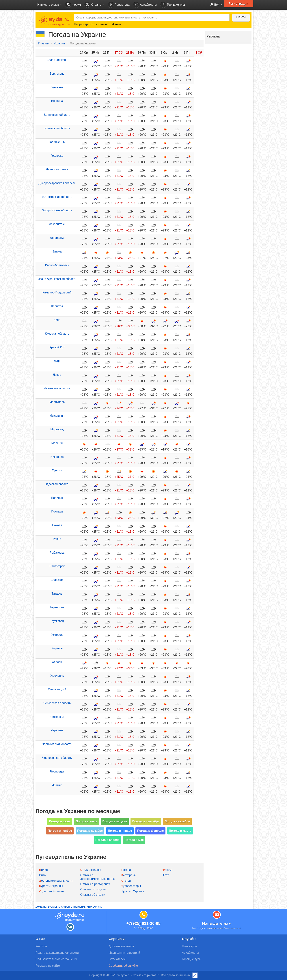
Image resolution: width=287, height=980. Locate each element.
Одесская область (57, 484)
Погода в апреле (107, 840)
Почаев (57, 525)
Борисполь (57, 74)
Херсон (57, 662)
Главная (44, 43)
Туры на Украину (133, 891)
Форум (73, 5)
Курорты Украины (51, 886)
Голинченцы (57, 142)
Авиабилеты (145, 5)
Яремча (57, 785)
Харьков (57, 648)
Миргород (57, 429)
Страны (94, 5)
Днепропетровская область (57, 183)
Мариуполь (57, 402)
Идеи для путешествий (124, 953)
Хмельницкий (57, 689)
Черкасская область (57, 703)
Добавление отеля (121, 946)
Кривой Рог (57, 347)
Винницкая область (57, 115)
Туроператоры (131, 886)
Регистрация (239, 4)
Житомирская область (57, 197)
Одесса (57, 470)
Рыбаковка (57, 553)
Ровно (57, 539)
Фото (166, 875)
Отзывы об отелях (93, 895)
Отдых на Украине (52, 891)
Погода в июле (86, 821)
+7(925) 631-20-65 (143, 923)
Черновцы (57, 771)
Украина (59, 43)
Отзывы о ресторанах (95, 884)
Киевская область (57, 334)
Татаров (57, 594)
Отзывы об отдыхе (93, 889)
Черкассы (57, 717)
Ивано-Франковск (57, 265)
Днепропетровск (57, 169)
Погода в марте (180, 831)
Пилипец (57, 498)
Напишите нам (217, 923)
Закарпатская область (57, 210)
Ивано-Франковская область (57, 279)
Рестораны (129, 875)
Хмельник (57, 676)
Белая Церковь (57, 60)
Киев (57, 320)
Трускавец (57, 621)
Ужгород (57, 635)
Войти (215, 5)
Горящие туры (173, 5)
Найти (240, 17)
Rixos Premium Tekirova (105, 24)
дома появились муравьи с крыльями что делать (69, 907)
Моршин (57, 443)
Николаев (57, 457)
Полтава (57, 511)
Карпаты (57, 306)
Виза (42, 875)
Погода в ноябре (60, 831)
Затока (57, 251)
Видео (43, 870)
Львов (57, 375)
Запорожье (57, 238)
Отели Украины (91, 870)
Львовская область (57, 388)
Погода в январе (120, 831)
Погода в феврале (150, 831)
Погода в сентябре (146, 821)
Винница (57, 101)
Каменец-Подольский (57, 292)
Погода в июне (60, 821)
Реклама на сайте (48, 966)
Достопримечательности (56, 881)
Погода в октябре (177, 821)
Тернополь (57, 607)
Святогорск (57, 566)
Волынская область (57, 128)
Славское (57, 580)
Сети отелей (117, 959)
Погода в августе (115, 821)
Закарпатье (57, 224)
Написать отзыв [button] (49, 5)
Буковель (57, 87)
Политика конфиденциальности (57, 953)
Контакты (42, 946)
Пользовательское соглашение (57, 959)
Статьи (126, 881)
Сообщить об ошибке (123, 966)
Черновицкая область (57, 758)
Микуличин (57, 416)
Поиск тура (119, 5)
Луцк (57, 361)
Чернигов (57, 730)
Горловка (57, 156)
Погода (126, 870)
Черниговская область (57, 744)
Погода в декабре (90, 831)
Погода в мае (134, 840)
